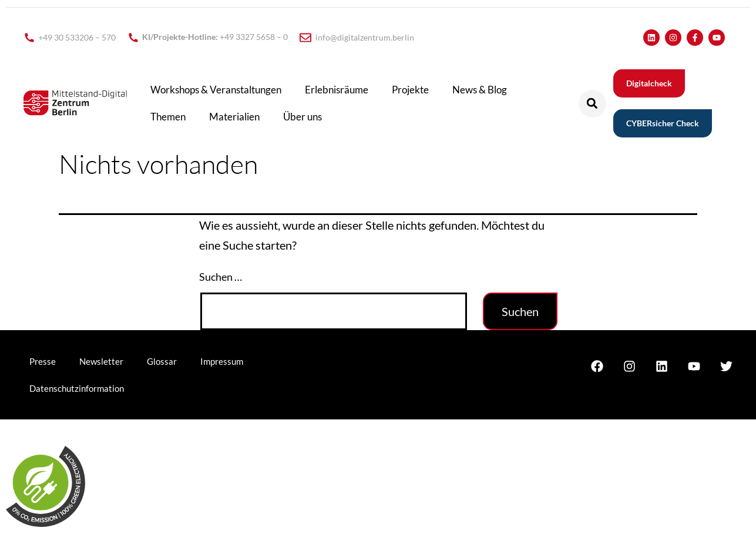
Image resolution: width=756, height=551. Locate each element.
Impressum (222, 361)
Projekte (410, 90)
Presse (43, 361)
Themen (168, 117)
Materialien (234, 117)
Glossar (162, 361)
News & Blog (480, 90)
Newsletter (101, 361)
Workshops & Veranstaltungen (216, 90)
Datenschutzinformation (77, 388)
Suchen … (221, 277)
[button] (592, 104)
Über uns (303, 117)
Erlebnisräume (337, 90)
